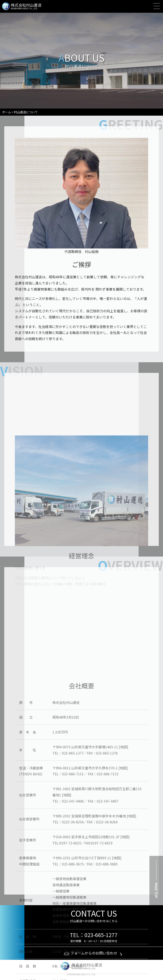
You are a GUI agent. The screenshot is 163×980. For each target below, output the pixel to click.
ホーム (7, 112)
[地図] (124, 881)
